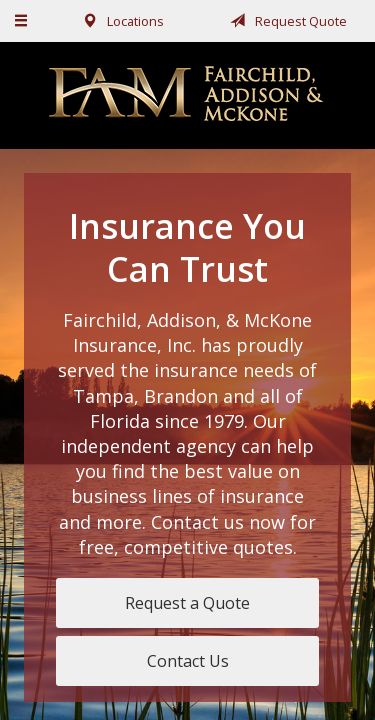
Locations (119, 21)
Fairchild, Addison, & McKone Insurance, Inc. (188, 95)
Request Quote (285, 21)
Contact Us (188, 661)
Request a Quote (187, 603)
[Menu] (22, 21)
